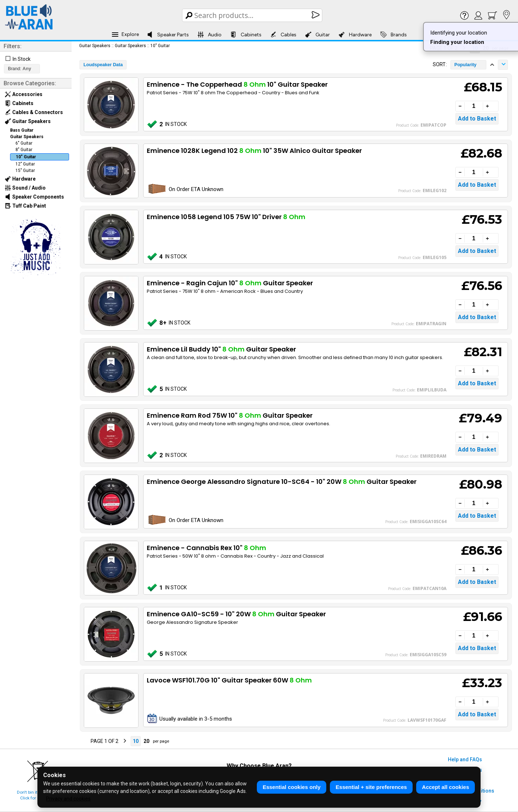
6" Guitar (24, 143)
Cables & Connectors (34, 112)
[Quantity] (474, 106)
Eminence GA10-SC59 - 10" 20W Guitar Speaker (236, 614)
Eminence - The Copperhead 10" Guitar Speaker (237, 84)
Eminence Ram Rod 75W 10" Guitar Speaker (230, 415)
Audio (210, 35)
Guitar (317, 35)
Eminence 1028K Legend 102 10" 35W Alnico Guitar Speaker (254, 151)
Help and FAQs (465, 759)
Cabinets (246, 35)
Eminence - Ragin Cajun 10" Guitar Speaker (230, 283)
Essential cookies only (292, 787)
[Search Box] (253, 15)
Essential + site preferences (371, 787)
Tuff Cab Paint (25, 206)
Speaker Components (34, 197)
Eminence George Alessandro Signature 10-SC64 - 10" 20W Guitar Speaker (282, 482)
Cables (283, 35)
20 (146, 741)
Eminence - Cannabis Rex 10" (206, 548)
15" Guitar (25, 171)
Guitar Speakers (28, 121)
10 (136, 741)
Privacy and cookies (68, 799)
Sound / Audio (25, 188)
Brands (394, 35)
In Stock (22, 59)
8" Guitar (24, 150)
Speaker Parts (168, 35)
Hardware (355, 35)
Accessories (24, 94)
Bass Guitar (22, 130)
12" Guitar (25, 164)
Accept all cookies (446, 787)
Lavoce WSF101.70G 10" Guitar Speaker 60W (229, 680)
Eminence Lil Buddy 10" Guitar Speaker (221, 349)
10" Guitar (26, 157)
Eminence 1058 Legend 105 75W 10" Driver (226, 217)
